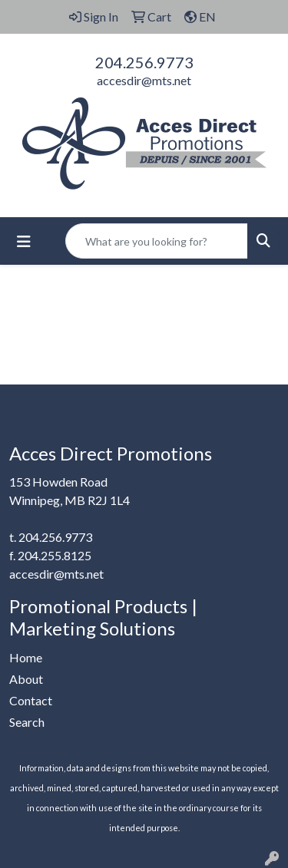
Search (27, 722)
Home (26, 657)
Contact (31, 700)
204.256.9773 (144, 62)
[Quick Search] (157, 241)
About (26, 679)
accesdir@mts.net (144, 80)
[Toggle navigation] (24, 241)
